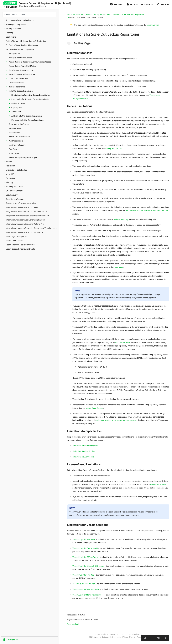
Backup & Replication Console (20, 58)
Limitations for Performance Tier (85, 446)
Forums (113, 634)
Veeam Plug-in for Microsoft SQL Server (88, 566)
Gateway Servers (16, 128)
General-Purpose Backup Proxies (22, 74)
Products (105, 634)
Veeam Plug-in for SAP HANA (84, 539)
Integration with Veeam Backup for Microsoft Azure (26, 211)
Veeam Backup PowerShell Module (22, 66)
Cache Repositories (16, 83)
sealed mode (118, 267)
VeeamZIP (10, 174)
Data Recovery (12, 195)
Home (97, 634)
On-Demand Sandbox (14, 191)
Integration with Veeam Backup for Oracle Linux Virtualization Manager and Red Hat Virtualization (32, 228)
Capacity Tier (17, 108)
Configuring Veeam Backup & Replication (22, 45)
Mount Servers (14, 132)
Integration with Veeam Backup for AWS (22, 207)
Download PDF (13, 640)
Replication (10, 166)
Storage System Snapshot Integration (21, 203)
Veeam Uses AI (129, 637)
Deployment (11, 37)
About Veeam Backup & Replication (20, 20)
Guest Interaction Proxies (19, 124)
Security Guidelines (13, 29)
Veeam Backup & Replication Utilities (21, 245)
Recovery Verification (14, 187)
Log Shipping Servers (17, 145)
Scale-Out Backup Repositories (21, 91)
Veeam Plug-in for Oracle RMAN (85, 548)
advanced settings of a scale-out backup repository (117, 420)
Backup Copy (11, 178)
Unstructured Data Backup (17, 170)
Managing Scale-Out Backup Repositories (28, 120)
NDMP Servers (14, 153)
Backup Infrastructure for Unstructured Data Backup (147, 211)
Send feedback (73, 624)
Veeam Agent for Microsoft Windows (87, 595)
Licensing (10, 33)
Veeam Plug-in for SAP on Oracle (85, 557)
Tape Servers (14, 149)
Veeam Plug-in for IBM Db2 (83, 575)
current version (153, 25)
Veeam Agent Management (17, 236)
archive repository (121, 219)
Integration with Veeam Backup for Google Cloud (25, 220)
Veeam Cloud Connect (15, 241)
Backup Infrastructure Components (20, 49)
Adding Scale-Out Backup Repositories (27, 116)
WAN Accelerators (16, 141)
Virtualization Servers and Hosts (21, 70)
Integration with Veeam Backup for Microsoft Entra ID (27, 216)
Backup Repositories (17, 87)
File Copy (10, 182)
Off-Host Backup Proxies (18, 78)
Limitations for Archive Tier (83, 457)
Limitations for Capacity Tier (84, 451)
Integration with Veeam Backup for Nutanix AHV (25, 224)
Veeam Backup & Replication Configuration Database (30, 62)
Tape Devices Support (15, 199)
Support (120, 634)
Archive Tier (16, 112)
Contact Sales (130, 634)
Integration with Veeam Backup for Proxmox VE (25, 232)
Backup (9, 162)
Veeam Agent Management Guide (86, 589)
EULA (139, 634)
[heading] (118, 53)
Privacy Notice (116, 637)
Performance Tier (18, 103)
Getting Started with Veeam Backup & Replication (26, 41)
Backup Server (14, 53)
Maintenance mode (123, 342)
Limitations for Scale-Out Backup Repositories (31, 95)
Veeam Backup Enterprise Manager (23, 157)
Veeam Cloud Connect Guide (84, 584)
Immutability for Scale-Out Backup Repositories (30, 99)
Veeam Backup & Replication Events (20, 249)
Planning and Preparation (16, 24)
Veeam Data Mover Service (19, 137)
